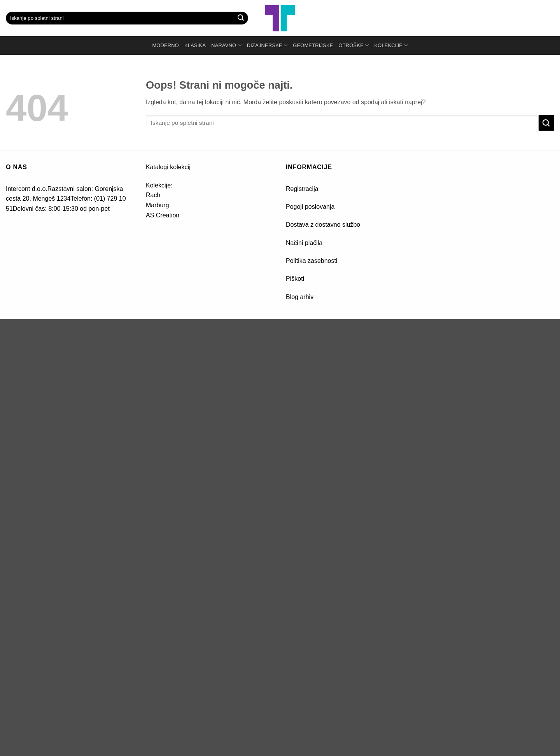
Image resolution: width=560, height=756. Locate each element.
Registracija (302, 189)
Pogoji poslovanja (310, 207)
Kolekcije (391, 45)
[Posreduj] (241, 18)
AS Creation (163, 215)
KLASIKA (195, 45)
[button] (527, 18)
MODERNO (165, 45)
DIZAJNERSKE (267, 45)
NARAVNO (226, 45)
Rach (153, 195)
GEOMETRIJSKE (313, 45)
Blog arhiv (301, 297)
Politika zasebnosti (312, 261)
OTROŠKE (354, 45)
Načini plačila (304, 243)
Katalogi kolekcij (168, 167)
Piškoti (295, 279)
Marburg (157, 205)
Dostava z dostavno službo (323, 225)
